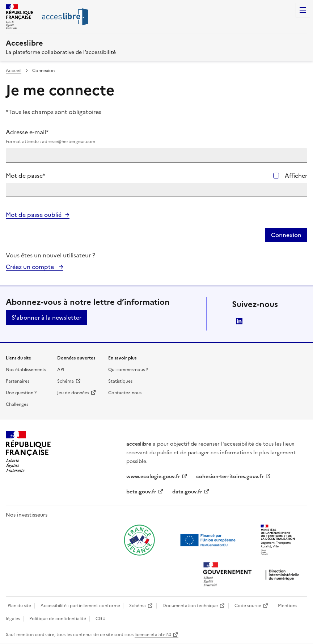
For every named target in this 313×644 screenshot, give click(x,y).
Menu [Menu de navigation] (303, 10)
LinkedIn (239, 321)
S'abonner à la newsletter (46, 317)
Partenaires (18, 381)
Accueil (14, 71)
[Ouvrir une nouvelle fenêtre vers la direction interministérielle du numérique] (253, 575)
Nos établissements (26, 370)
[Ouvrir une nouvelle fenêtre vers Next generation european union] (209, 540)
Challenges (17, 404)
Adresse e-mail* (156, 136)
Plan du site (19, 606)
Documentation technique (190, 606)
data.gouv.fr (187, 492)
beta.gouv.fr (141, 492)
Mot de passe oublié (34, 215)
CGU (101, 619)
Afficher (296, 176)
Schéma (65, 381)
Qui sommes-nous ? (128, 370)
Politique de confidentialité (58, 619)
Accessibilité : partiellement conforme (80, 606)
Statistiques (120, 381)
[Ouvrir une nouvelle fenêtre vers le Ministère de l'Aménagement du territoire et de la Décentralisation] (278, 540)
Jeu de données (73, 393)
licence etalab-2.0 (153, 635)
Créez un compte (31, 267)
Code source (248, 606)
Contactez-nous (125, 393)
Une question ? (21, 393)
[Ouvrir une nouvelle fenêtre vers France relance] (139, 540)
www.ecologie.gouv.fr (153, 477)
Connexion (286, 235)
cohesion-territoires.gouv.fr (230, 477)
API (61, 370)
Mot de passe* (26, 176)
